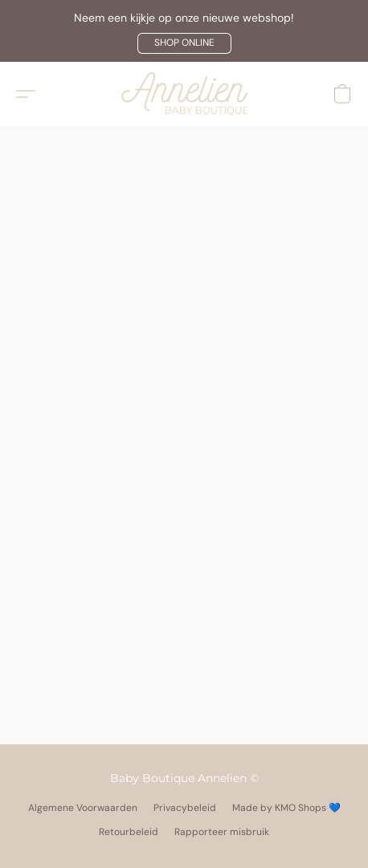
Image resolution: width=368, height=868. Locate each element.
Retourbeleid (129, 832)
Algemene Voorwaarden (83, 808)
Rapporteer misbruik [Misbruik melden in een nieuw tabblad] (222, 832)
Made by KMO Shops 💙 (286, 808)
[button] (184, 43)
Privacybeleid (185, 808)
